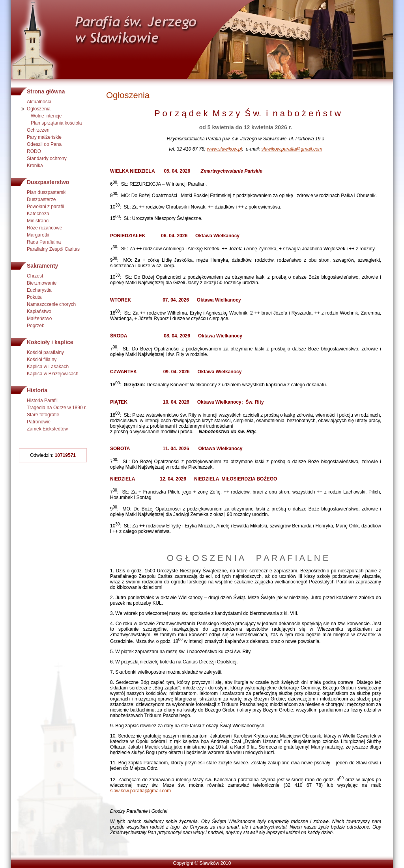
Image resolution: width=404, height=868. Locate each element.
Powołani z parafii (45, 207)
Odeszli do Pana (44, 144)
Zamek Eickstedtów (47, 429)
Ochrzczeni (39, 130)
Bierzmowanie (42, 283)
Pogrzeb (36, 326)
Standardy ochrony (47, 158)
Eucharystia (39, 290)
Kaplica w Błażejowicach (53, 374)
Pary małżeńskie (44, 137)
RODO (34, 151)
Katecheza (38, 214)
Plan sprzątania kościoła (56, 123)
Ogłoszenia (39, 109)
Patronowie (39, 422)
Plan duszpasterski (47, 192)
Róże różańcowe (44, 228)
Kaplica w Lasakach (48, 367)
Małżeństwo (39, 319)
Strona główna (46, 91)
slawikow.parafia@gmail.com (292, 149)
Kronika (35, 166)
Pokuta (34, 297)
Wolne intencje (46, 116)
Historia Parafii (42, 400)
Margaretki (38, 235)
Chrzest (35, 276)
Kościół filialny (42, 359)
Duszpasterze (41, 199)
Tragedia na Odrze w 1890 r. (57, 408)
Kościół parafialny (45, 352)
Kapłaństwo (39, 311)
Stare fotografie (43, 415)
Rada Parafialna (44, 242)
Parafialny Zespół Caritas (53, 249)
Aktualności (39, 102)
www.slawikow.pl (224, 149)
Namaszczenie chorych (51, 304)
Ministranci (38, 221)
